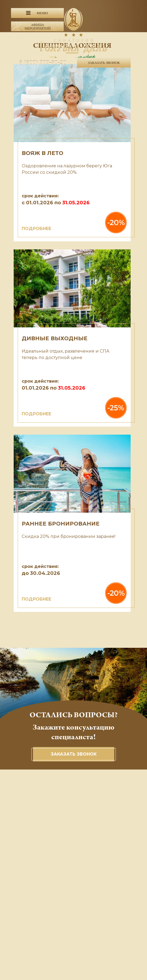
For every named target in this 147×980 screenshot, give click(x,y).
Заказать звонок (74, 754)
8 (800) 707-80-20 (43, 62)
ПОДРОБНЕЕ (36, 229)
